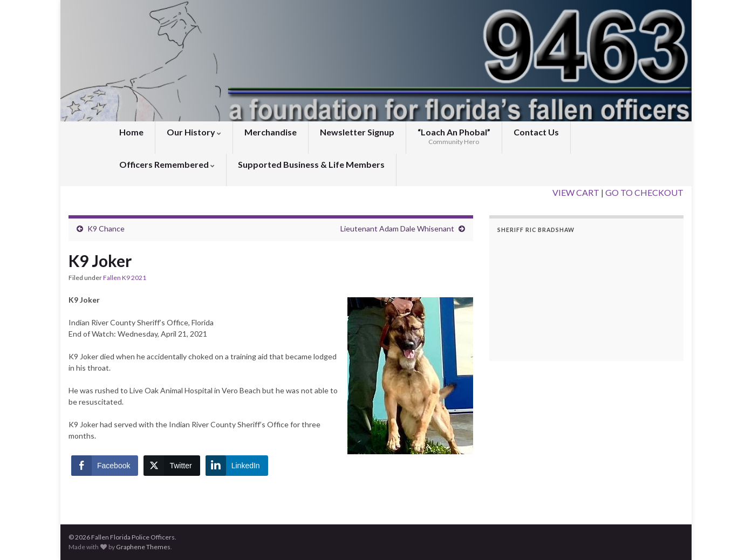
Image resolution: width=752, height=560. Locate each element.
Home (131, 132)
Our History (194, 132)
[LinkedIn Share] (237, 466)
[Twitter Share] (172, 466)
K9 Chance (106, 228)
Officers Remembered (167, 164)
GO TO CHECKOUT (644, 192)
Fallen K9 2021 (125, 278)
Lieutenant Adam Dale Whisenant (397, 228)
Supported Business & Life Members (311, 164)
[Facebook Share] (105, 466)
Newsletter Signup (357, 132)
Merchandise (271, 132)
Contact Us (536, 132)
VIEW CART (576, 192)
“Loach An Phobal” (454, 136)
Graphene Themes (143, 547)
